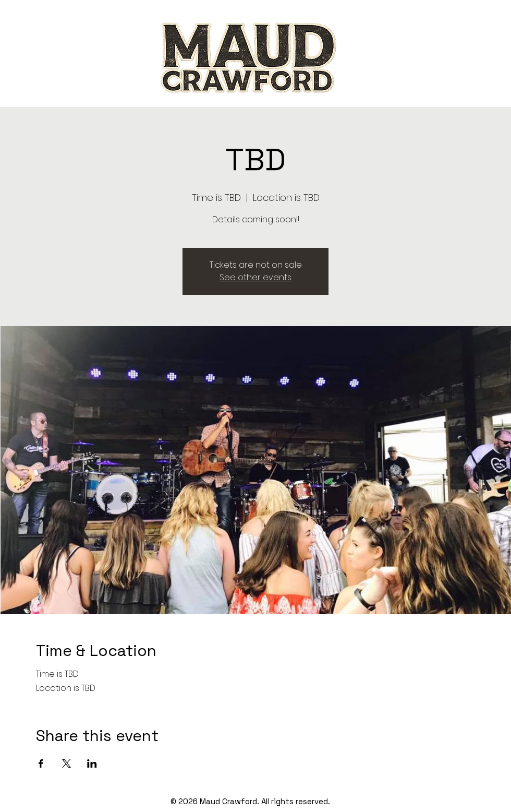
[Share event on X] (66, 763)
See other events (256, 277)
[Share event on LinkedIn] (92, 763)
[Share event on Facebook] (41, 763)
